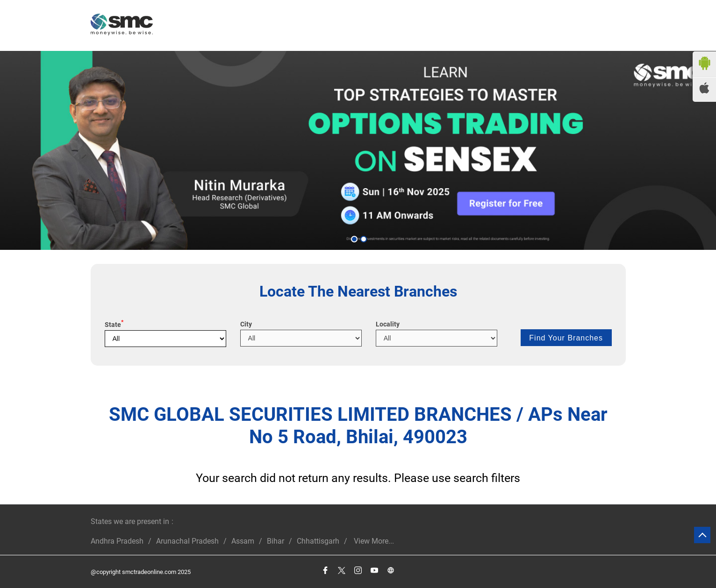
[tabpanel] (358, 150)
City (246, 324)
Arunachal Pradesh (187, 541)
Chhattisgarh (318, 541)
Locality (388, 324)
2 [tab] (363, 238)
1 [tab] (353, 238)
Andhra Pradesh (117, 541)
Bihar (276, 541)
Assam (243, 541)
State (114, 325)
